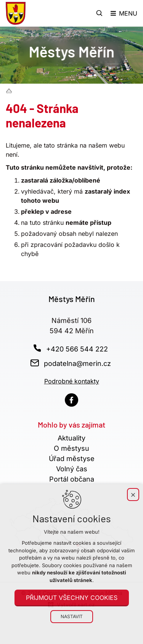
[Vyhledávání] (100, 13)
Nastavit (72, 616)
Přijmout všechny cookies (72, 598)
